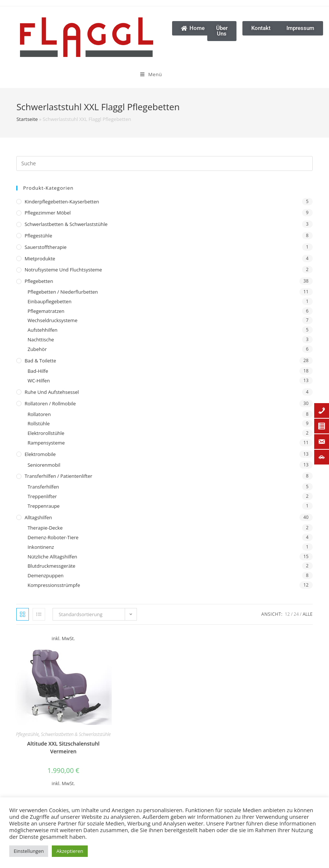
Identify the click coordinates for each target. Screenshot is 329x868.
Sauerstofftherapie (45, 247)
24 (296, 614)
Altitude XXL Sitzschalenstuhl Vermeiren (63, 747)
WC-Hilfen (38, 381)
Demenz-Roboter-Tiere (53, 537)
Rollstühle (38, 423)
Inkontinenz (41, 547)
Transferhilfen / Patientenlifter (58, 476)
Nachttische (41, 340)
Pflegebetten (39, 281)
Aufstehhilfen (42, 330)
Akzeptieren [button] (70, 851)
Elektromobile (40, 454)
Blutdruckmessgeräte (51, 566)
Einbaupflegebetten (49, 301)
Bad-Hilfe (38, 371)
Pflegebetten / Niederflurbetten (63, 292)
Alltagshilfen (38, 517)
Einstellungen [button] (29, 851)
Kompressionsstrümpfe (54, 585)
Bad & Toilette (40, 361)
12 (287, 614)
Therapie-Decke (45, 528)
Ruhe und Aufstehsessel (52, 392)
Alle (308, 614)
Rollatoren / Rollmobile (50, 403)
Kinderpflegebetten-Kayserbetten (62, 202)
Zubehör (37, 349)
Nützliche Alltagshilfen (52, 557)
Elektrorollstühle (46, 433)
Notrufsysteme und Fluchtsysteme (63, 270)
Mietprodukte (40, 259)
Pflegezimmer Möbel (48, 213)
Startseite (27, 119)
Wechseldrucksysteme (52, 320)
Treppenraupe (43, 506)
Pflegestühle (38, 236)
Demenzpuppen (45, 575)
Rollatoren (39, 414)
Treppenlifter (42, 496)
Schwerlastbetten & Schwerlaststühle (66, 224)
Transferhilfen (43, 487)
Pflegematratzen (46, 311)
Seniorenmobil (44, 465)
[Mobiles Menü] (102, 74)
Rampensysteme (46, 443)
